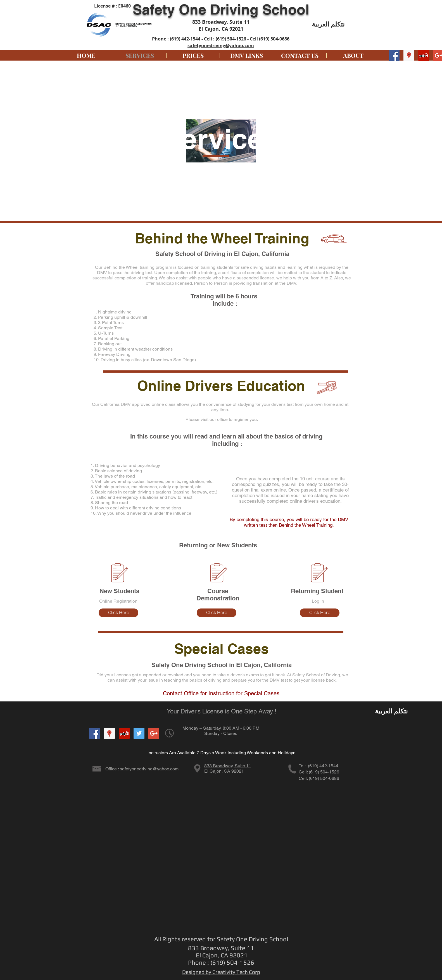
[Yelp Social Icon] (424, 55)
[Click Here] (118, 613)
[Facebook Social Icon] (394, 55)
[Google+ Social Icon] (154, 733)
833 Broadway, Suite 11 (228, 766)
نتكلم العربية (328, 24)
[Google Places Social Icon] (409, 55)
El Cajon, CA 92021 (224, 771)
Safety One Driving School (221, 9)
